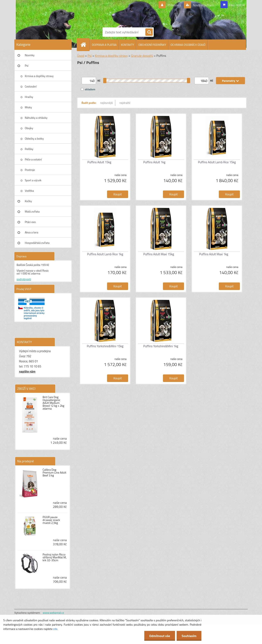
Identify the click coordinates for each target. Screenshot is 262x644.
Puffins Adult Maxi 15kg (159, 254)
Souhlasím (189, 636)
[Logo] (117, 13)
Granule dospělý (142, 56)
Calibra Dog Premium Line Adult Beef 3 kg (54, 473)
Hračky (29, 97)
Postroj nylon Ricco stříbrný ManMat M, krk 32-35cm (55, 557)
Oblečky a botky (34, 138)
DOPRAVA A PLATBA (104, 45)
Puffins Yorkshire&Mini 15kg (105, 346)
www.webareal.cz (53, 613)
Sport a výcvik (33, 180)
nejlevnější (107, 103)
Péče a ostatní (33, 159)
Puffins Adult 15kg (99, 162)
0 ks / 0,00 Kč (237, 5)
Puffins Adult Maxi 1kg (214, 254)
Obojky (29, 128)
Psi (27, 66)
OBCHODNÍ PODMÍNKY (152, 45)
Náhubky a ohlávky (36, 118)
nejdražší (125, 103)
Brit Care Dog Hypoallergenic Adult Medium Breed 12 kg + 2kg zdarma (53, 403)
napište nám (27, 371)
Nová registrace (203, 5)
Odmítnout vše (159, 636)
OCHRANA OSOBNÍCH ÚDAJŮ (188, 45)
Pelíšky (29, 149)
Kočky (28, 201)
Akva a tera (32, 232)
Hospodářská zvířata (37, 243)
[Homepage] (85, 45)
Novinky (30, 55)
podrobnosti (24, 279)
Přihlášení (174, 5)
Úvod (81, 56)
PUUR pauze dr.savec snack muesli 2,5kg (51, 520)
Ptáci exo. (30, 222)
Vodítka (29, 191)
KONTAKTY (128, 45)
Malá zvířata (32, 211)
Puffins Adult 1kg (154, 162)
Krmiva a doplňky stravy (39, 76)
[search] (149, 32)
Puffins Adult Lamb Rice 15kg (217, 162)
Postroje (30, 170)
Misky (28, 107)
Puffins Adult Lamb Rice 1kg (105, 254)
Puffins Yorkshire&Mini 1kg (161, 346)
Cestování (31, 86)
